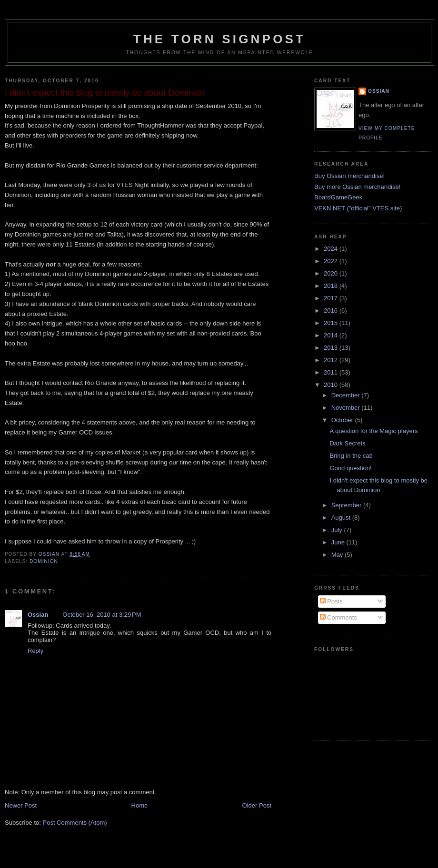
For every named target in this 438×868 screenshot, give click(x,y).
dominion (44, 561)
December (347, 395)
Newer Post (21, 805)
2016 (332, 311)
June (339, 542)
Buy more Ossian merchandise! (357, 187)
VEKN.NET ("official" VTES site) (358, 208)
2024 (332, 249)
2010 (332, 385)
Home (140, 805)
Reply (35, 651)
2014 (332, 335)
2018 (332, 286)
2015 (332, 323)
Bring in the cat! (351, 456)
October (343, 420)
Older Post (257, 805)
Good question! (350, 468)
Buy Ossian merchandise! (349, 176)
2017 (332, 298)
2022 (332, 261)
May (338, 555)
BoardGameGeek (338, 197)
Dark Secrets (347, 443)
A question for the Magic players (373, 431)
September (347, 505)
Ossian (38, 615)
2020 (332, 273)
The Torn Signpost (219, 39)
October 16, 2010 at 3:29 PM (102, 615)
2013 (332, 348)
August (342, 518)
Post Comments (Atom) (75, 823)
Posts (331, 601)
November (347, 408)
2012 (332, 360)
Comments (338, 617)
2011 (332, 372)
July (338, 530)
